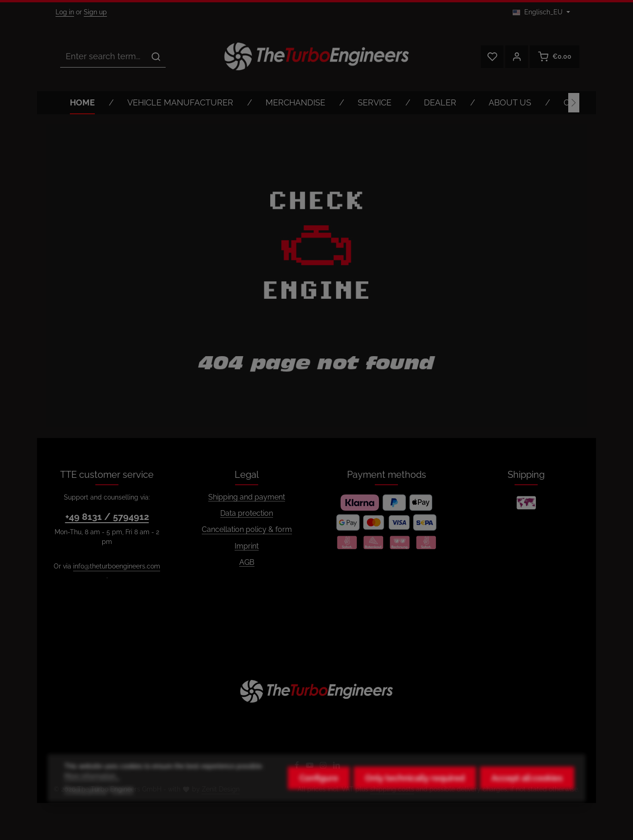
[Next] (574, 103)
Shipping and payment (247, 497)
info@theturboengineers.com (117, 566)
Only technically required (415, 790)
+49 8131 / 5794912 (107, 517)
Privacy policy (86, 801)
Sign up (95, 12)
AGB (247, 562)
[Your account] (517, 57)
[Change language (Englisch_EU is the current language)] (541, 12)
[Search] (156, 56)
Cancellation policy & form (247, 529)
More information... (92, 788)
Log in (65, 12)
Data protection (247, 513)
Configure (319, 790)
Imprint (247, 546)
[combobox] (103, 56)
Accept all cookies (527, 790)
